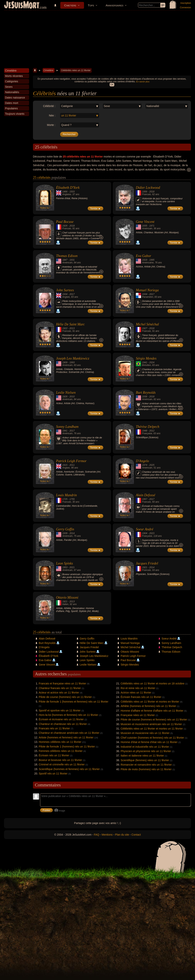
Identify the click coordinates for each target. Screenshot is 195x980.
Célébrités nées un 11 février (76, 70)
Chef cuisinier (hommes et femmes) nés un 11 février (152, 738)
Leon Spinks (65, 563)
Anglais (66, 297)
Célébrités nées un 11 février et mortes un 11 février (152, 729)
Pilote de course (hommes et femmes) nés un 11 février (154, 720)
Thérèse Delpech (148, 427)
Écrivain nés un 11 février (54, 755)
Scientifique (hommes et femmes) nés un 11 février (69, 769)
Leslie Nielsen (66, 393)
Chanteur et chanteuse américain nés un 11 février (69, 733)
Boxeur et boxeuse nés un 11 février (60, 760)
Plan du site (122, 835)
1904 (145, 533)
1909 (65, 362)
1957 (145, 499)
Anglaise (67, 194)
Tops (91, 5)
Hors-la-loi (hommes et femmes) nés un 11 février (68, 715)
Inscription (186, 3)
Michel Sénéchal (147, 324)
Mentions (107, 835)
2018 (152, 192)
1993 (72, 362)
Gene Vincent (145, 222)
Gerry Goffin (65, 529)
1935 (145, 226)
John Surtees (65, 290)
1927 (145, 328)
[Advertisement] (97, 39)
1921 (145, 567)
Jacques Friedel (147, 563)
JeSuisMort (22, 5)
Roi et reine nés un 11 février (138, 688)
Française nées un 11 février (138, 715)
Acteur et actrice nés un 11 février (59, 693)
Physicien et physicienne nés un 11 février (146, 751)
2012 (152, 431)
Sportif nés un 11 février (53, 774)
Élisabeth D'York (68, 188)
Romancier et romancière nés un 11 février (146, 765)
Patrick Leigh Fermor (71, 461)
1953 (65, 567)
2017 (72, 294)
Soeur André (145, 529)
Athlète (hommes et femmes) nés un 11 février (148, 706)
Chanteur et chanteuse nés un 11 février (63, 724)
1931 (72, 260)
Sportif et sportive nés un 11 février (60, 710)
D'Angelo (142, 461)
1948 (145, 431)
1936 (145, 397)
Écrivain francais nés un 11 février (141, 697)
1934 (65, 294)
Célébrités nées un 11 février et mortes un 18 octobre (153, 683)
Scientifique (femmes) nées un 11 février (145, 760)
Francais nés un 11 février (54, 728)
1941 (145, 362)
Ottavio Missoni (67, 597)
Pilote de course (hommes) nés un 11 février (65, 697)
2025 (152, 465)
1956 (145, 192)
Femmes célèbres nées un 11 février (61, 751)
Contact (136, 835)
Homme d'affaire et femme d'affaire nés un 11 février (152, 711)
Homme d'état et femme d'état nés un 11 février (149, 742)
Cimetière (70, 5)
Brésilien (146, 365)
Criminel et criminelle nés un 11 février (62, 764)
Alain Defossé (146, 495)
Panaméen (148, 297)
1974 (145, 465)
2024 (152, 362)
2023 (152, 533)
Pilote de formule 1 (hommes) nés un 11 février (67, 747)
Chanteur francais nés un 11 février (60, 688)
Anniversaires (114, 5)
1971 (152, 226)
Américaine (148, 263)
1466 (65, 192)
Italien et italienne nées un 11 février (142, 756)
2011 (72, 465)
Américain (147, 228)
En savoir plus (143, 82)
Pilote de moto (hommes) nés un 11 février (146, 769)
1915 (65, 465)
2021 (72, 567)
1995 (152, 260)
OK (112, 85)
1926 (65, 226)
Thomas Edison (67, 256)
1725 (65, 499)
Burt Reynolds (146, 393)
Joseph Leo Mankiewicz (73, 358)
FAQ (97, 835)
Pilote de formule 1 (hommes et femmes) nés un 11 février (74, 702)
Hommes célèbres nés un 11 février (60, 742)
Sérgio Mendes (146, 358)
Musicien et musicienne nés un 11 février (145, 733)
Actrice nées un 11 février (136, 693)
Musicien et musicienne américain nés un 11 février (151, 724)
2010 (72, 397)
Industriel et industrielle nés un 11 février (145, 747)
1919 (145, 260)
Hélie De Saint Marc (70, 324)
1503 (72, 192)
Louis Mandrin (66, 495)
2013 (72, 328)
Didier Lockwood (148, 188)
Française (147, 433)
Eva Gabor (144, 256)
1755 (72, 499)
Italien (65, 604)
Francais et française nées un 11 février (62, 683)
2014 (72, 533)
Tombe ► (96, 209)
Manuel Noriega (147, 290)
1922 (65, 328)
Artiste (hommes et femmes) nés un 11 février (66, 737)
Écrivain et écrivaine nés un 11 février (61, 719)
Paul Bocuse (65, 222)
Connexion (185, 8)
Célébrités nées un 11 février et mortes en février (150, 702)
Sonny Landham (67, 427)
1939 (65, 533)
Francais (146, 194)
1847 (65, 260)
